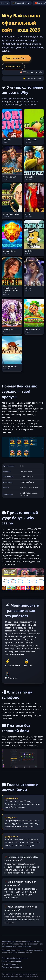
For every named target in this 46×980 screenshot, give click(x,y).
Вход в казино (13, 66)
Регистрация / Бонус (16, 58)
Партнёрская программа (12, 967)
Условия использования (11, 961)
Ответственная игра (10, 964)
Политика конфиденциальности (15, 958)
